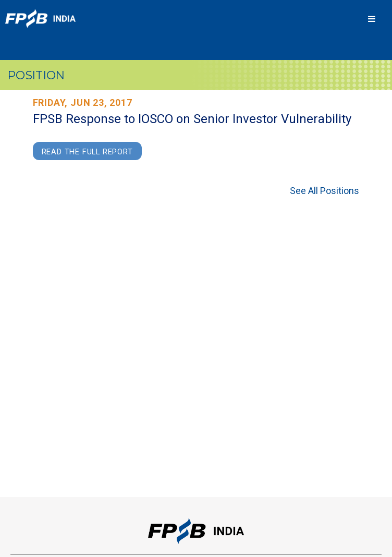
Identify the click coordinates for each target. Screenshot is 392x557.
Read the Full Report (87, 152)
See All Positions (324, 191)
